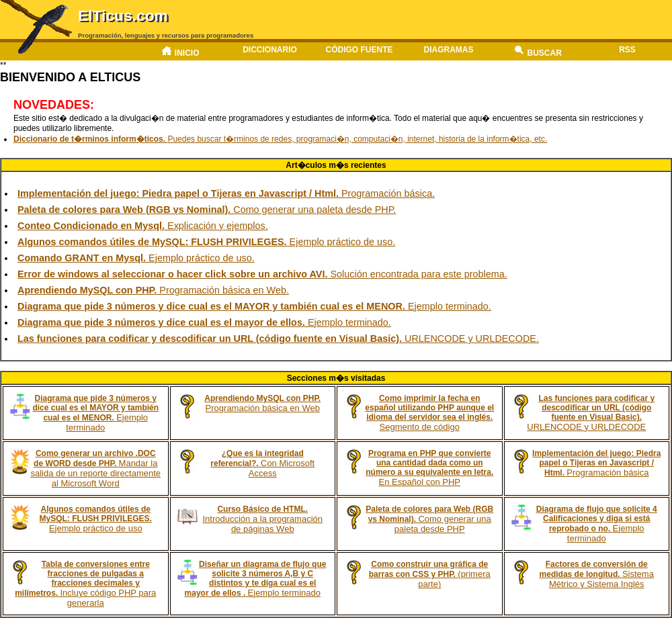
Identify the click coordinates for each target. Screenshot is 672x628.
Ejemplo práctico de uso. (206, 242)
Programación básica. (226, 193)
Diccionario (270, 50)
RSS (627, 50)
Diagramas (449, 50)
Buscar (538, 51)
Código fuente (359, 50)
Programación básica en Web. (153, 290)
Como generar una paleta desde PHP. (207, 210)
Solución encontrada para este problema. (262, 274)
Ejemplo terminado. (254, 306)
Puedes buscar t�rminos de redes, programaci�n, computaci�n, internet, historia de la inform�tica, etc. (280, 139)
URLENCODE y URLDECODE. (278, 339)
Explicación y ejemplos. (143, 226)
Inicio (180, 51)
